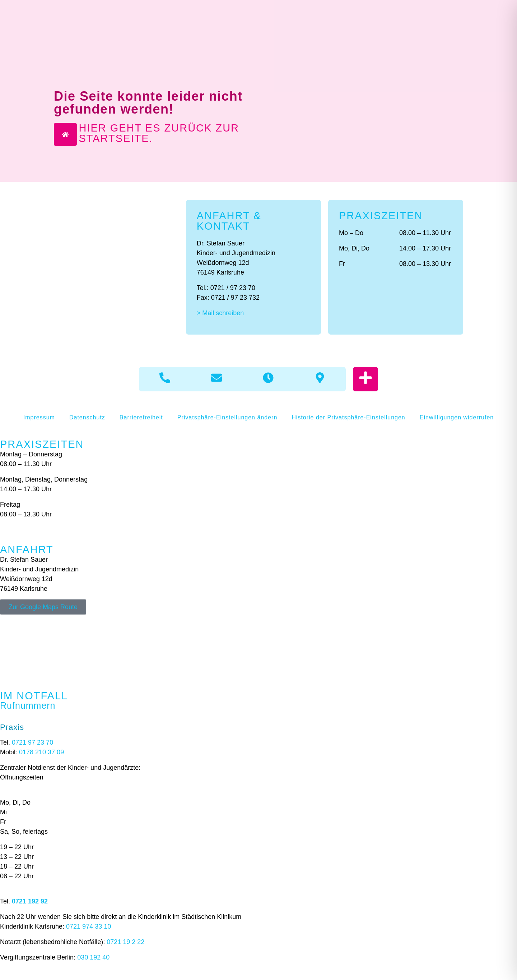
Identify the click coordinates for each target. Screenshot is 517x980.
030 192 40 (93, 957)
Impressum (39, 417)
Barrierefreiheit (141, 417)
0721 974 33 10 (89, 926)
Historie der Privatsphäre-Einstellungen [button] (348, 417)
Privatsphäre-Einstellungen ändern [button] (227, 417)
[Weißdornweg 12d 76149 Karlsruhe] (258, 641)
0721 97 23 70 (32, 742)
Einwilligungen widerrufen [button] (457, 417)
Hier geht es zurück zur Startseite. (159, 133)
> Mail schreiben (220, 313)
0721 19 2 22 (125, 942)
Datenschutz (87, 417)
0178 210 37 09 (41, 752)
